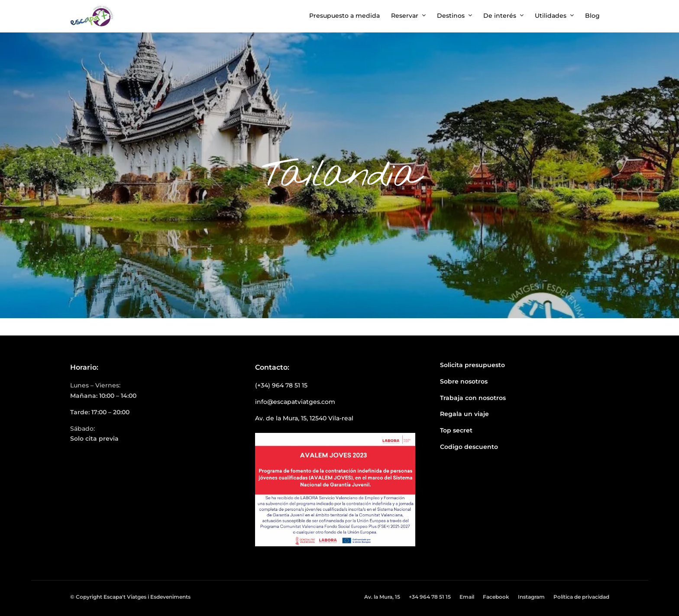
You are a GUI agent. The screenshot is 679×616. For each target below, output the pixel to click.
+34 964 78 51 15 (430, 597)
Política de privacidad (581, 597)
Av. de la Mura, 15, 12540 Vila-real (304, 418)
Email (467, 597)
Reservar (405, 16)
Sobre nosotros (464, 381)
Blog (592, 16)
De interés (500, 16)
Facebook (496, 597)
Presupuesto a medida (344, 16)
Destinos (451, 16)
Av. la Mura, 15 (382, 597)
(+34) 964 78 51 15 (281, 385)
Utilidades (551, 16)
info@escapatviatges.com (295, 402)
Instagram (531, 597)
